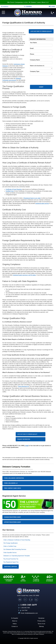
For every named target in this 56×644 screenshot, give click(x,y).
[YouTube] (31, 599)
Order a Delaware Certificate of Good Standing (17, 540)
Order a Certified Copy (10, 546)
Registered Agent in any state (32, 198)
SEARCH (5, 6)
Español (28, 6)
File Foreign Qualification (11, 543)
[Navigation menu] (5, 12)
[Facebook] (20, 599)
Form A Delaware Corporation (14, 478)
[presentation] (42, 79)
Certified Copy (10, 191)
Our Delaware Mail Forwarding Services (15, 549)
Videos (15, 624)
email (27, 446)
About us (15, 621)
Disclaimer (41, 618)
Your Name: (34, 43)
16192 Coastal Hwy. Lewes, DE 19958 (28, 596)
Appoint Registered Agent (13, 522)
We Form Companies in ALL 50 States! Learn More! (28, 2)
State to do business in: (37, 66)
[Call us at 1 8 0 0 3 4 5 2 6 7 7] (28, 605)
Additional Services (11, 567)
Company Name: (35, 60)
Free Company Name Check (13, 488)
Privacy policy (41, 621)
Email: (32, 48)
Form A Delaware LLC (11, 483)
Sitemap (41, 626)
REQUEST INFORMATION (24, 439)
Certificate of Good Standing (14, 189)
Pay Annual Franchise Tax (11, 559)
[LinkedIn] (36, 599)
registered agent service (42, 203)
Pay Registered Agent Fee (11, 562)
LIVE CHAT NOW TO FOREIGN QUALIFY (41, 31)
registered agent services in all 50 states (24, 275)
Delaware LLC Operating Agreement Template (17, 556)
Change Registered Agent (12, 517)
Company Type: (35, 71)
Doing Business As (24, 386)
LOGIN (52, 6)
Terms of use (41, 624)
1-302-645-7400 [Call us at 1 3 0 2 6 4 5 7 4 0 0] (24, 608)
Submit (41, 87)
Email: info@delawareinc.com (28, 613)
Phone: (32, 54)
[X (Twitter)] (25, 599)
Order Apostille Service (10, 553)
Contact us (15, 626)
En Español (15, 618)
